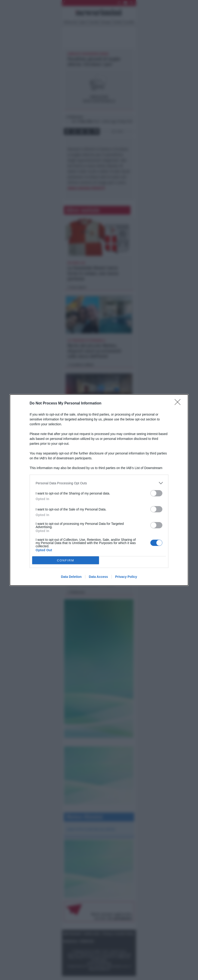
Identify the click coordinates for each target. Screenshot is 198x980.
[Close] (179, 404)
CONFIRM (66, 560)
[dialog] (99, 490)
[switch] (156, 493)
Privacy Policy (126, 577)
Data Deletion (71, 577)
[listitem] (99, 483)
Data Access (98, 577)
